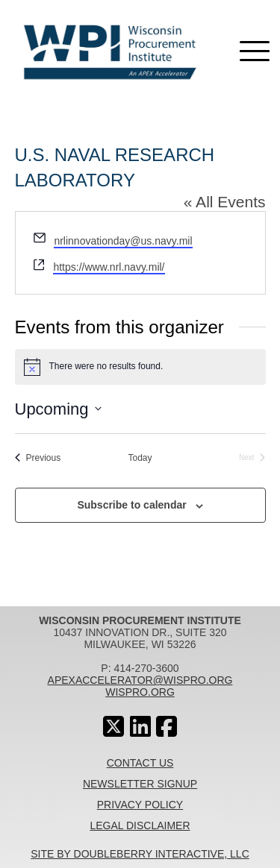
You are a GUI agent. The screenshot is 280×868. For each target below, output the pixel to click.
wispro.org (140, 692)
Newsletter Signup (140, 784)
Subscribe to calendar (131, 505)
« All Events (225, 202)
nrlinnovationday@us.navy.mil (123, 241)
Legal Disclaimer (140, 825)
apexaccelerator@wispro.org (140, 680)
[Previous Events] (38, 458)
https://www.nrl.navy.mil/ (109, 267)
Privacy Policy (140, 805)
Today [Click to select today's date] (140, 458)
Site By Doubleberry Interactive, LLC (140, 854)
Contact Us (140, 763)
